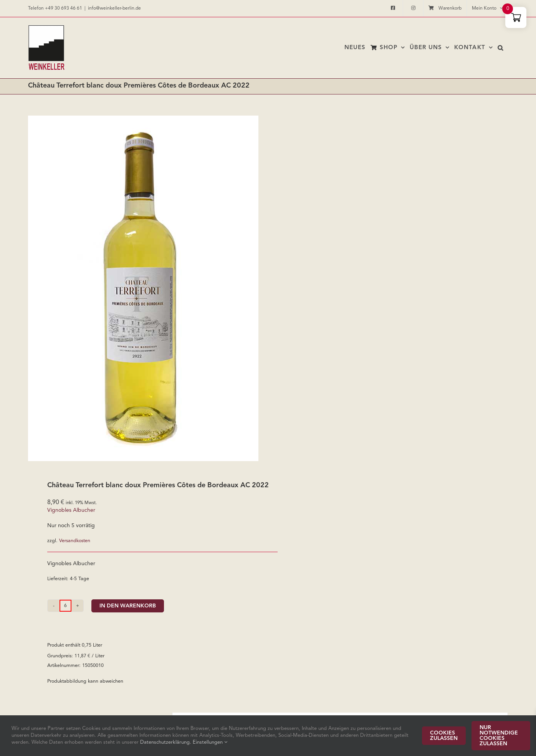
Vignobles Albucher (71, 510)
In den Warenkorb (128, 606)
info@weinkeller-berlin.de (114, 8)
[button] (500, 48)
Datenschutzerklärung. (166, 742)
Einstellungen (210, 742)
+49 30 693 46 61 (64, 8)
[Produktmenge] (65, 606)
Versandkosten (75, 541)
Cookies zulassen (444, 736)
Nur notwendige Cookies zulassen (499, 736)
